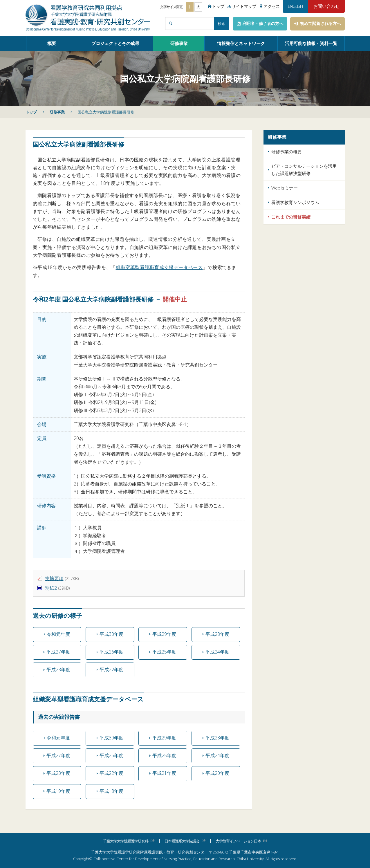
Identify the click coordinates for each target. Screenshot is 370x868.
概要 (52, 43)
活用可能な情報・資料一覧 (311, 43)
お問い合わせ (326, 6)
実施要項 (54, 578)
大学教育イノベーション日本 (238, 841)
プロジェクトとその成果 (115, 43)
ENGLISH (295, 6)
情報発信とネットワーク (241, 43)
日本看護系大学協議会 (182, 841)
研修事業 (179, 43)
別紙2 (51, 588)
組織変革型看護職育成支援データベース (159, 267)
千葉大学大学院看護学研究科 (126, 841)
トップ (31, 112)
